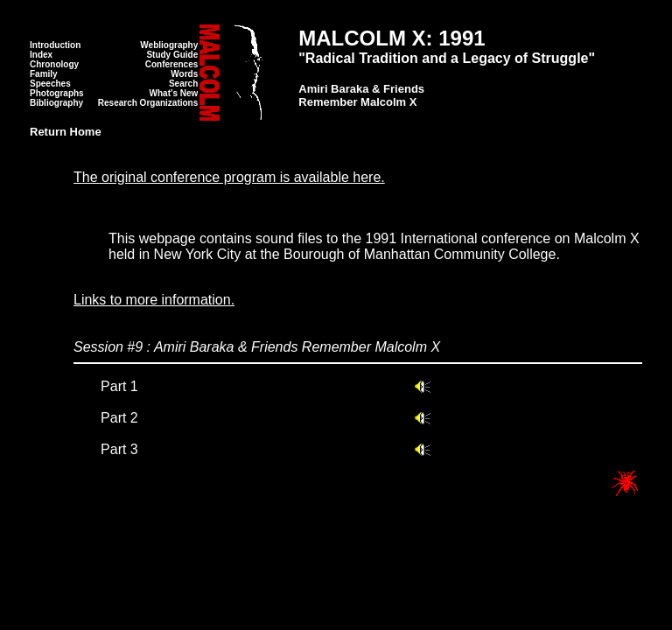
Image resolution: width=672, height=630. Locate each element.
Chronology (54, 64)
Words (184, 74)
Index (41, 55)
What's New (174, 93)
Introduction (55, 45)
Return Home (66, 132)
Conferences (172, 64)
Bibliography (56, 103)
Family (44, 74)
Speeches (50, 84)
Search (183, 84)
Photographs (57, 93)
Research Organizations (148, 103)
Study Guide (172, 55)
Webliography (169, 45)
